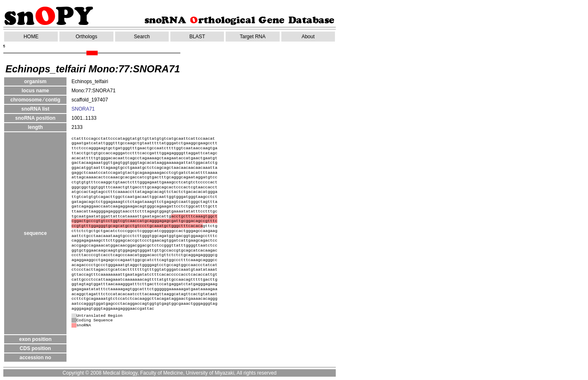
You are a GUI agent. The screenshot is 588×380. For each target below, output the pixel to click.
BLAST (197, 37)
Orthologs (86, 37)
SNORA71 (83, 109)
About (308, 37)
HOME (31, 37)
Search (142, 37)
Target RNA (253, 37)
